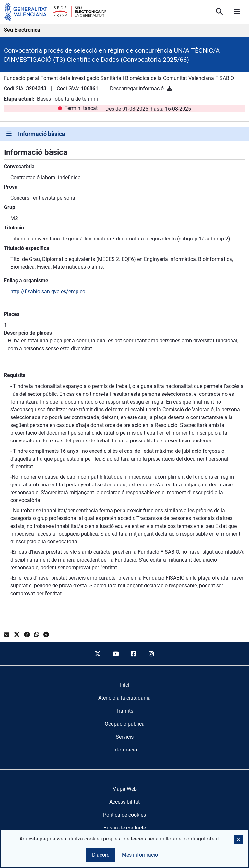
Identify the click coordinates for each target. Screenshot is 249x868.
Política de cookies (124, 815)
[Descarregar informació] (170, 89)
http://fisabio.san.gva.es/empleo (48, 291)
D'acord (101, 855)
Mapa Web (124, 789)
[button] (238, 840)
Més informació (140, 855)
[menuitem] (125, 685)
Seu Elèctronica (22, 30)
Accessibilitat (124, 802)
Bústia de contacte (125, 828)
